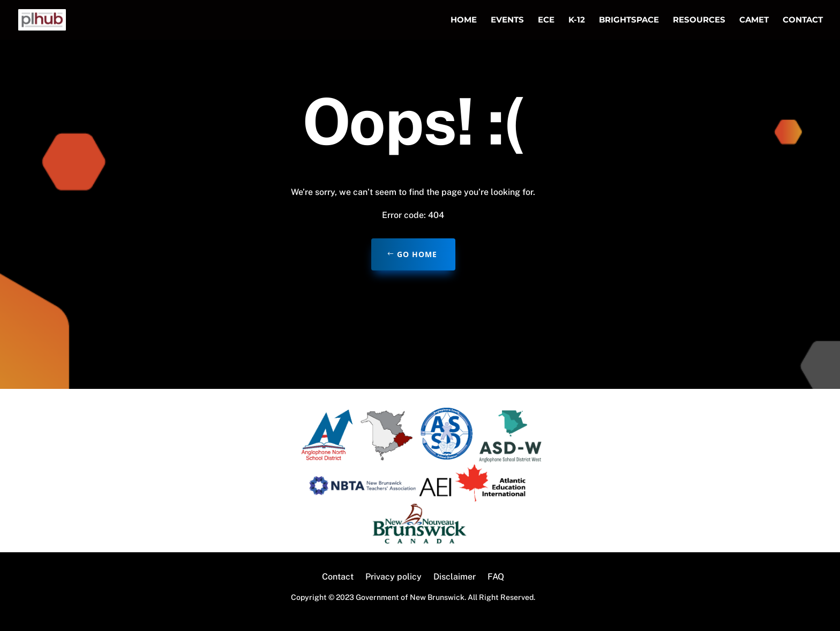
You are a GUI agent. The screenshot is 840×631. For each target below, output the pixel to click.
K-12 (577, 20)
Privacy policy (393, 577)
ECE (546, 20)
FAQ (496, 577)
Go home (417, 254)
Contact (803, 20)
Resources (699, 20)
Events (507, 20)
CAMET (754, 20)
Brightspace (629, 20)
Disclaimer (455, 577)
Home (464, 20)
